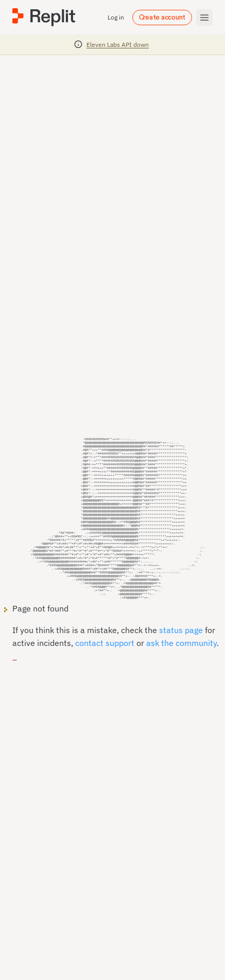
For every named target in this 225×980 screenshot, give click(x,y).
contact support (105, 655)
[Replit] (44, 17)
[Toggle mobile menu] (204, 17)
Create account (162, 17)
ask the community (181, 655)
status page (181, 642)
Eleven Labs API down (118, 45)
